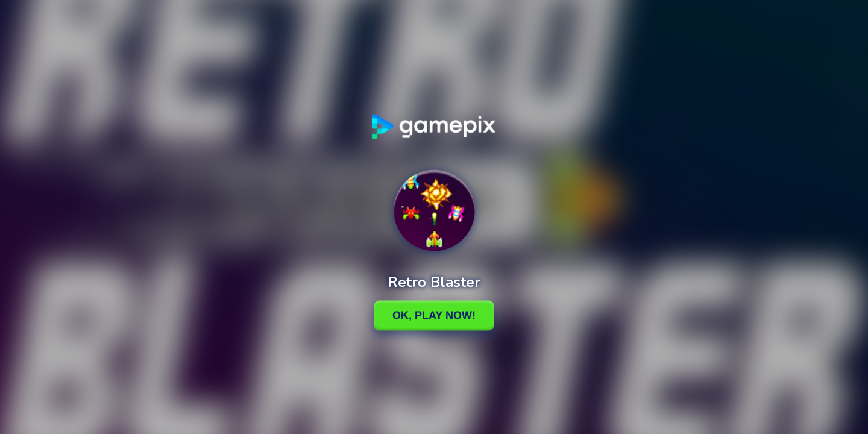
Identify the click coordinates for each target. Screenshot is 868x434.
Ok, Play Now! (434, 315)
